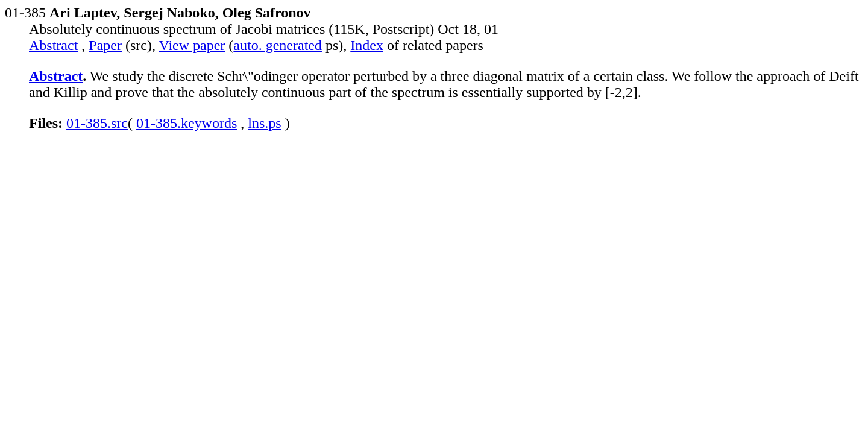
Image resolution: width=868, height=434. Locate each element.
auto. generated (278, 45)
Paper (105, 45)
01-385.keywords (187, 123)
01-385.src (97, 123)
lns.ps (264, 123)
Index (367, 45)
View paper (192, 45)
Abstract (53, 45)
